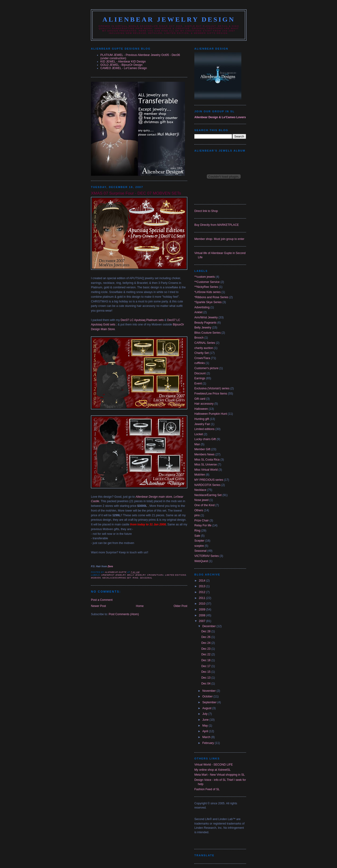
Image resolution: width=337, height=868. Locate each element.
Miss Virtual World (206, 470)
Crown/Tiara (155, 575)
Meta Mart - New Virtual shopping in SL (220, 775)
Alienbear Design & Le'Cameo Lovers (220, 117)
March (207, 737)
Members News (204, 454)
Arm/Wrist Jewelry (113, 575)
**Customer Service (207, 282)
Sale (197, 536)
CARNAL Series (205, 343)
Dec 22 (206, 654)
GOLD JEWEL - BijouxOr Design (121, 65)
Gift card (200, 399)
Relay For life (203, 525)
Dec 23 (206, 649)
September (210, 702)
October (208, 696)
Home (140, 606)
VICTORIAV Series (207, 556)
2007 (202, 621)
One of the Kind (204, 505)
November (209, 691)
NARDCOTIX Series (207, 485)
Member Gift (202, 449)
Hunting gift (202, 419)
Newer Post (98, 606)
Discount (200, 373)
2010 (202, 604)
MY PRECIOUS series (209, 480)
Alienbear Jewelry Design (169, 19)
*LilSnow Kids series (208, 292)
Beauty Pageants (205, 323)
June (206, 720)
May (206, 726)
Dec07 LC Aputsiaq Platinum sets (142, 320)
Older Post (180, 606)
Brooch (199, 338)
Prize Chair (202, 520)
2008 (202, 615)
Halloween (201, 409)
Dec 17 (206, 666)
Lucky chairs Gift (205, 439)
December (209, 626)
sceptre (199, 546)
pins (197, 515)
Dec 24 (206, 643)
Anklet (198, 312)
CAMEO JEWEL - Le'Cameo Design (124, 68)
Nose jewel (201, 500)
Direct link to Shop (206, 211)
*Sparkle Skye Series (208, 302)
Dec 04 (206, 684)
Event (198, 383)
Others (199, 510)
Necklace (200, 490)
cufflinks (200, 363)
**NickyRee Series (206, 287)
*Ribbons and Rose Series (211, 297)
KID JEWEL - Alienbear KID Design (123, 62)
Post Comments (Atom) (124, 614)
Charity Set (202, 353)
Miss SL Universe (206, 465)
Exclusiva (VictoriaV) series (212, 388)
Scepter (199, 541)
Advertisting (202, 307)
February (209, 743)
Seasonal (146, 578)
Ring (135, 578)
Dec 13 (206, 678)
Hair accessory (204, 404)
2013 (202, 586)
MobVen (96, 578)
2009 (202, 610)
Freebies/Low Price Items (211, 394)
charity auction (204, 348)
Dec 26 (206, 637)
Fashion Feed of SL (207, 789)
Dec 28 (206, 631)
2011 (202, 598)
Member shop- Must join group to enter (219, 239)
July (205, 714)
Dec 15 (206, 672)
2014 (202, 581)
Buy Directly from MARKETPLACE (217, 225)
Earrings (200, 378)
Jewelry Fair (202, 424)
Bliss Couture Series (208, 333)
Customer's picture (206, 368)
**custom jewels (205, 277)
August (207, 708)
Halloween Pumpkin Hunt (211, 414)
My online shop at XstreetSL (212, 770)
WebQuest (201, 561)
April (206, 731)
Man (197, 444)
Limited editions (176, 575)
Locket (199, 434)
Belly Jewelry (137, 575)
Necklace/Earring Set (117, 578)
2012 (202, 592)
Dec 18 (206, 660)
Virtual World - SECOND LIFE (214, 765)
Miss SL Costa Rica (207, 460)
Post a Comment (102, 600)
